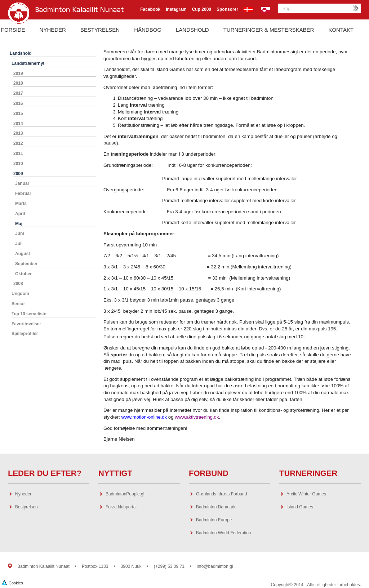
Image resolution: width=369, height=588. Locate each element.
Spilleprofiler (25, 334)
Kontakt (341, 30)
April (20, 214)
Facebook (150, 9)
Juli (19, 244)
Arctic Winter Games (306, 494)
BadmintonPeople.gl (125, 494)
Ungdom (20, 294)
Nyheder (53, 30)
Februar (23, 193)
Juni (20, 233)
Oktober (23, 274)
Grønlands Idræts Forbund (221, 494)
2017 (18, 93)
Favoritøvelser (26, 324)
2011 (18, 153)
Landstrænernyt (28, 63)
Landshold (192, 30)
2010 (18, 164)
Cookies (12, 582)
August (23, 254)
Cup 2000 (202, 9)
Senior (18, 304)
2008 (18, 284)
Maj (19, 224)
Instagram (176, 9)
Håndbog (148, 30)
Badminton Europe (214, 520)
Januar (22, 183)
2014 (18, 124)
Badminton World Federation (224, 533)
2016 (18, 103)
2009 (18, 174)
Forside (13, 30)
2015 (18, 113)
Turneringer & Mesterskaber (269, 30)
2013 (18, 133)
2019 (18, 73)
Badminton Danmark (216, 507)
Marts (21, 204)
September (26, 264)
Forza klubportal (121, 507)
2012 (18, 143)
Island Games (300, 507)
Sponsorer (227, 9)
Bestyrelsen (100, 30)
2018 (18, 83)
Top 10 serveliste (29, 314)
